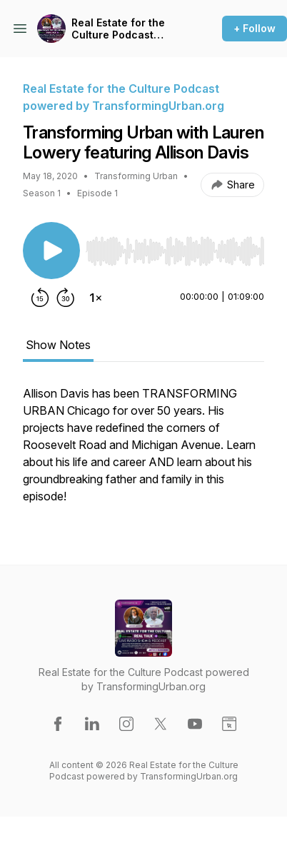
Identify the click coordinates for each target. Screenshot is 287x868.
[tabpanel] (143, 452)
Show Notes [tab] (58, 345)
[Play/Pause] (51, 251)
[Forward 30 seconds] (66, 298)
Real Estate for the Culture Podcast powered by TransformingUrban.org (131, 29)
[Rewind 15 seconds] (40, 298)
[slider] (175, 251)
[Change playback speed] (96, 298)
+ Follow (255, 28)
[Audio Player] (175, 247)
